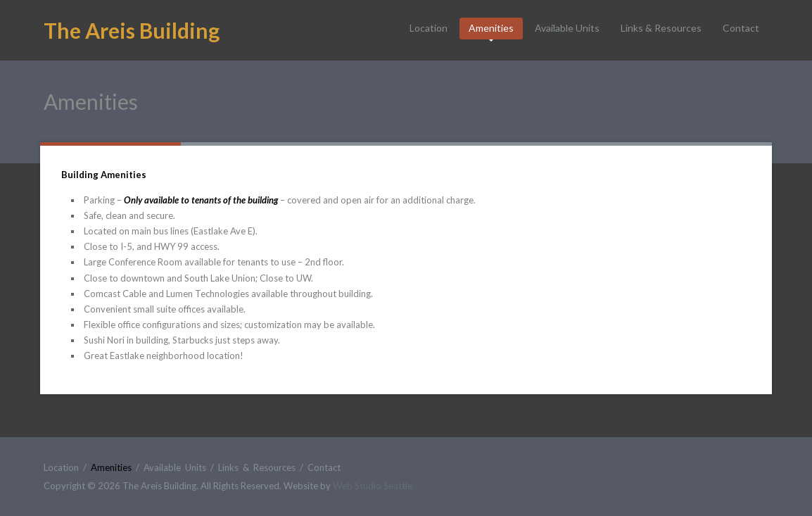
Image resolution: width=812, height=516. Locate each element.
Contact (741, 28)
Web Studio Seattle (373, 486)
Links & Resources (661, 28)
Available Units (567, 28)
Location (429, 28)
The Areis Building (132, 30)
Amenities (491, 28)
